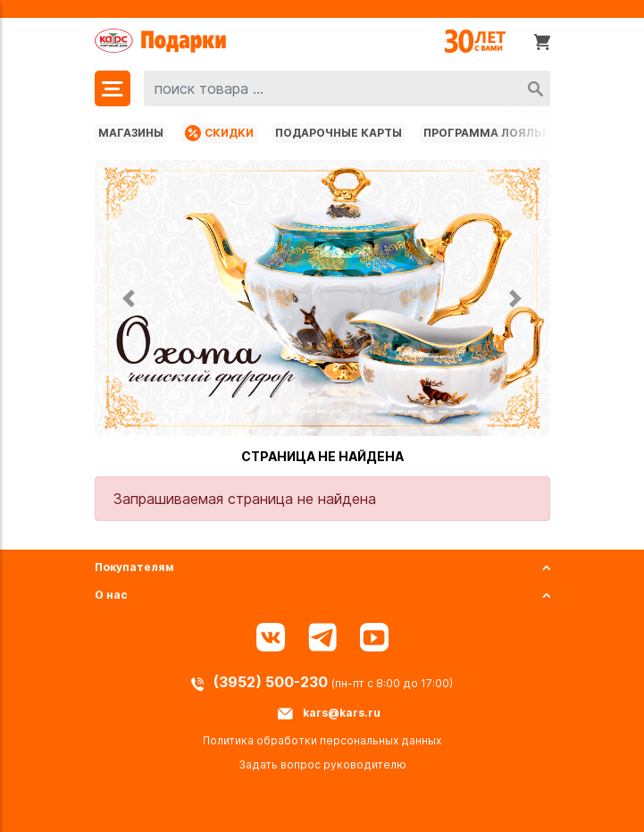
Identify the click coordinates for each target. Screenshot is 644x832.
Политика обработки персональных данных (322, 740)
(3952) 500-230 (272, 682)
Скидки (219, 133)
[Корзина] (542, 41)
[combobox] (347, 88)
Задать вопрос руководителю (322, 765)
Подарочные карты (339, 133)
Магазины (131, 133)
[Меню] (113, 88)
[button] (129, 298)
